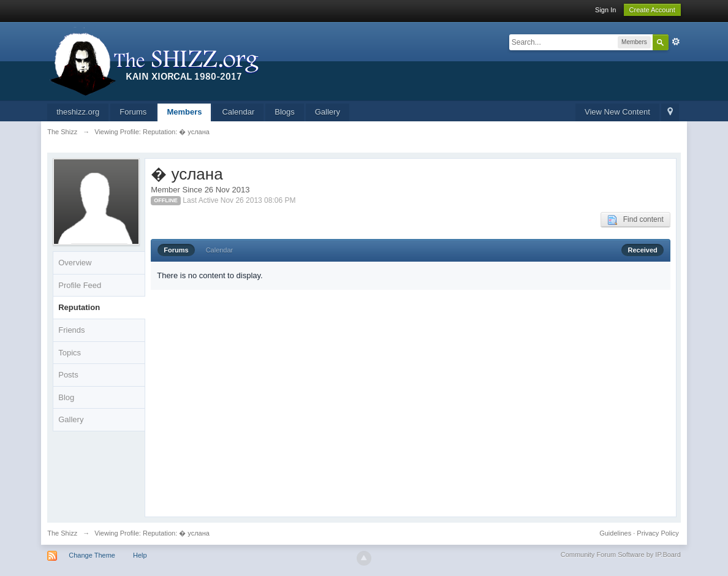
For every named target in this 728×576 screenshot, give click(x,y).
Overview (75, 263)
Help (140, 555)
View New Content (617, 112)
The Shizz (62, 533)
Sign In (605, 10)
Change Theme (92, 555)
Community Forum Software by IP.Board (621, 555)
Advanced (676, 42)
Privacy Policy (658, 533)
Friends (71, 330)
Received (642, 250)
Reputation (79, 307)
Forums (133, 112)
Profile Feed (80, 285)
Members (184, 112)
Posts (68, 375)
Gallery (328, 112)
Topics (70, 353)
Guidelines (615, 533)
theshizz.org (78, 112)
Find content (635, 220)
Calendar (238, 112)
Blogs (285, 112)
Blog (66, 397)
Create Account (652, 10)
